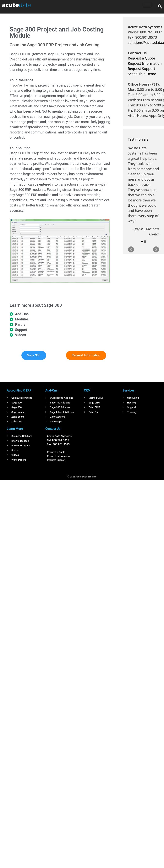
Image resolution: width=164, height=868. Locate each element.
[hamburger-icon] (147, 5)
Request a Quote (142, 58)
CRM (87, 390)
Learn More (15, 429)
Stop (145, 242)
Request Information (145, 63)
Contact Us (53, 429)
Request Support (142, 69)
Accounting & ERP (19, 390)
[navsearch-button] (160, 7)
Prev (131, 250)
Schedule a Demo (142, 74)
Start (142, 242)
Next (156, 250)
